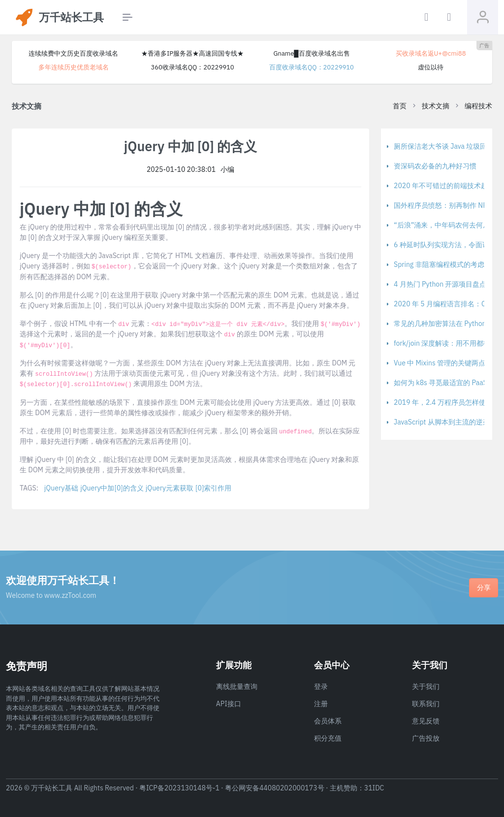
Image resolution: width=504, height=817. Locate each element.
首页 (400, 106)
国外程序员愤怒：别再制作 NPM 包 (447, 205)
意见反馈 (426, 721)
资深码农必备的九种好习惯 (435, 166)
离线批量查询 (237, 686)
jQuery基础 (61, 488)
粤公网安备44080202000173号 (275, 788)
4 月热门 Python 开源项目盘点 (440, 284)
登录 (321, 686)
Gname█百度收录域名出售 (311, 53)
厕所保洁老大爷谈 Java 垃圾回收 (444, 146)
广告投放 (426, 738)
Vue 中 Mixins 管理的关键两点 (440, 363)
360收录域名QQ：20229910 (192, 67)
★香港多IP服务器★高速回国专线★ (192, 53)
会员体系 (328, 721)
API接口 (229, 704)
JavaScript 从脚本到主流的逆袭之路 (449, 422)
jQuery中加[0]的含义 (112, 488)
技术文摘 (436, 106)
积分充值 (328, 738)
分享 (484, 588)
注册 (321, 704)
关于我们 (426, 686)
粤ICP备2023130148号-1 (179, 788)
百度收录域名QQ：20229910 (312, 67)
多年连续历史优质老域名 (74, 67)
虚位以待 (431, 67)
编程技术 (478, 106)
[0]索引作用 (213, 488)
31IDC (374, 788)
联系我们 (426, 704)
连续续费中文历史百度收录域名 (73, 53)
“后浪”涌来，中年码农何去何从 (442, 225)
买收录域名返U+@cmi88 (431, 53)
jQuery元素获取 (170, 488)
